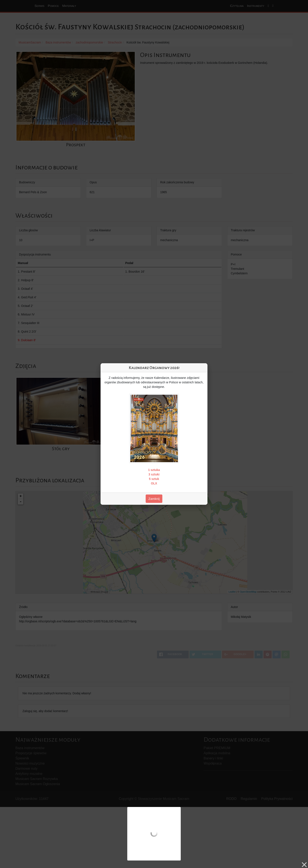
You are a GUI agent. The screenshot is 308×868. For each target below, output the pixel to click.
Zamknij (154, 499)
